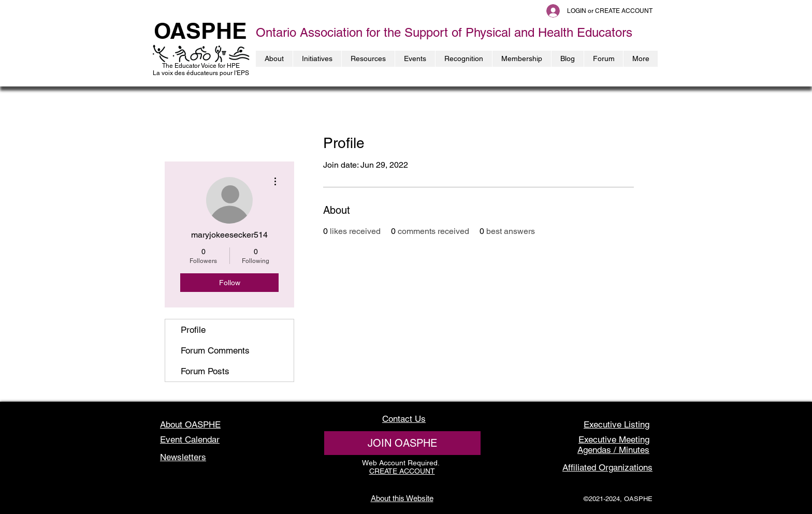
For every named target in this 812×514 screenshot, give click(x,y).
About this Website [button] (402, 498)
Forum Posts (205, 371)
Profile (193, 330)
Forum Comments (215, 350)
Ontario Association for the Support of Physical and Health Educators (444, 32)
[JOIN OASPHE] (402, 443)
